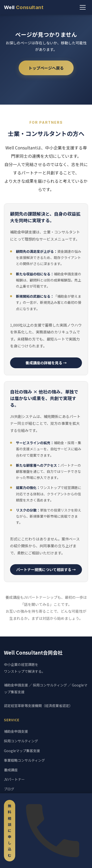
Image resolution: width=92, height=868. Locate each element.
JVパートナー (14, 779)
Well (24, 7)
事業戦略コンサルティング (24, 760)
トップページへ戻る (46, 68)
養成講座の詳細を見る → (46, 363)
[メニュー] (83, 7)
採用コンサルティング (21, 741)
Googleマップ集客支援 (22, 751)
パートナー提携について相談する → (46, 569)
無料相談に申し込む (10, 831)
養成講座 (11, 770)
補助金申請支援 (16, 731)
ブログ (9, 789)
